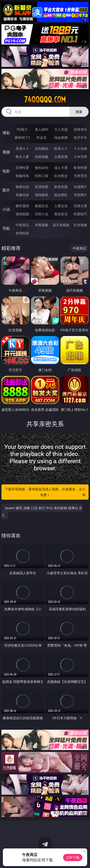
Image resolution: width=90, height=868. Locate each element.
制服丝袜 (22, 176)
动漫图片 (80, 187)
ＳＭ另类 (80, 157)
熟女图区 (61, 195)
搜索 (79, 112)
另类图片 (80, 195)
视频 (6, 152)
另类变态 (80, 176)
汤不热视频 (61, 225)
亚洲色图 (42, 187)
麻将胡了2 (22, 137)
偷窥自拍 (22, 187)
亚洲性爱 (22, 168)
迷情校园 (22, 214)
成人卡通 (61, 168)
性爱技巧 (80, 214)
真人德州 (42, 129)
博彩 (6, 133)
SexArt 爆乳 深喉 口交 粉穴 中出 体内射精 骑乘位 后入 (42, 512)
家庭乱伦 (42, 206)
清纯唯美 (42, 195)
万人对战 (61, 129)
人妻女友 (61, 206)
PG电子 (22, 129)
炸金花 (42, 137)
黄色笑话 (61, 214)
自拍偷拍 (42, 148)
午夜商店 (22, 225)
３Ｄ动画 (80, 148)
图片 (6, 190)
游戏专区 (80, 129)
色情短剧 (22, 233)
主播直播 (61, 157)
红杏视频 (80, 225)
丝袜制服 (42, 157)
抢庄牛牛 (80, 137)
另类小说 (42, 214)
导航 (6, 228)
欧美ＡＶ (61, 148)
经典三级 (42, 176)
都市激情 (22, 206)
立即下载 (73, 857)
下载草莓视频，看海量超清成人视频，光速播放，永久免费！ (46, 492)
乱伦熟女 (61, 176)
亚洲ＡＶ (22, 148)
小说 (6, 209)
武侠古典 (80, 206)
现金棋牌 (61, 137)
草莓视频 (42, 225)
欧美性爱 (80, 168)
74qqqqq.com (45, 100)
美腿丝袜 (22, 195)
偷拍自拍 (42, 168)
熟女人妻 (22, 157)
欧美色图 (61, 187)
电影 (6, 171)
